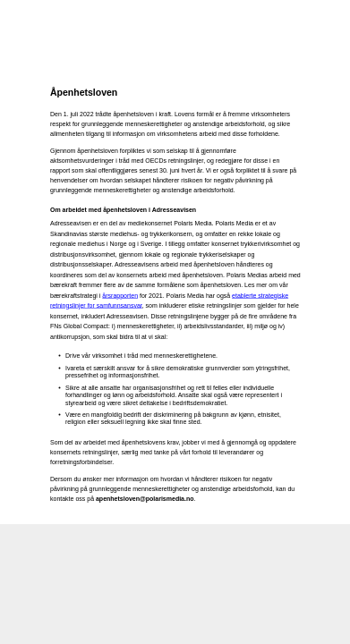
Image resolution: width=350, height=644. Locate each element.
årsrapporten (120, 295)
